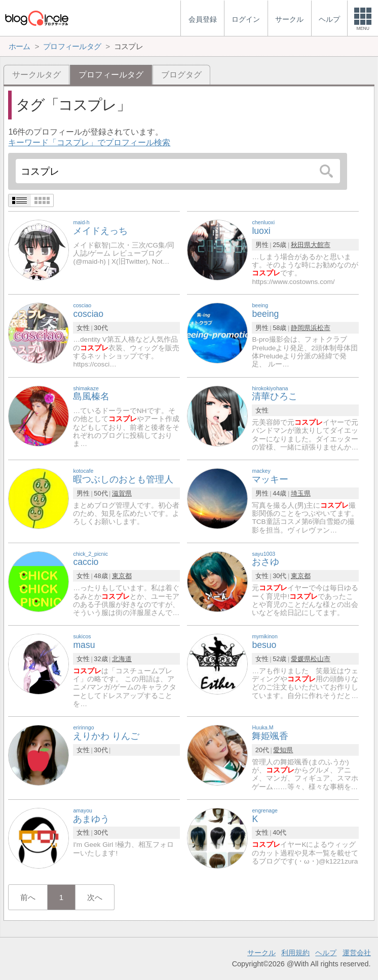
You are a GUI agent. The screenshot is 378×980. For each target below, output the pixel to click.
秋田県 (301, 245)
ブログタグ (181, 75)
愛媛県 (301, 659)
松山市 (320, 659)
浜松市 (320, 328)
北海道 (122, 659)
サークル (261, 953)
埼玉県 (301, 493)
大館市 (320, 245)
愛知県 (283, 750)
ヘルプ (326, 953)
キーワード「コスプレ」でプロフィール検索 (89, 142)
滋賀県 (122, 493)
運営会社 (357, 953)
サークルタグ (36, 75)
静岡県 (301, 328)
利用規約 (295, 953)
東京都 (122, 576)
